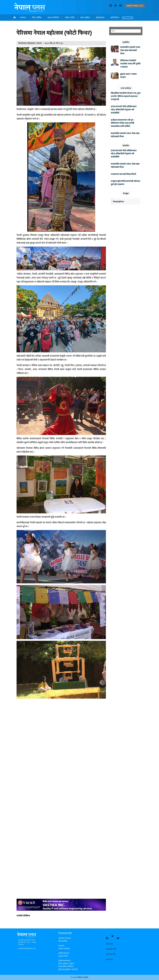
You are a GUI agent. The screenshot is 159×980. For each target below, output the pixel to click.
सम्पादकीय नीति (111, 947)
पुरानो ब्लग (109, 958)
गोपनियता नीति (111, 952)
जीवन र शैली (70, 18)
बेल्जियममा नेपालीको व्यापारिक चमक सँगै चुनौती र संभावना (130, 64)
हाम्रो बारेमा (109, 942)
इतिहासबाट (100, 18)
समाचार (23, 18)
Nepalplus (119, 201)
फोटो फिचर (115, 18)
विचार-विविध (37, 18)
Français (128, 18)
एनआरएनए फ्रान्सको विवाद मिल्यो (123, 174)
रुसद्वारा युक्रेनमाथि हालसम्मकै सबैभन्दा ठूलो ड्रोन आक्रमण (125, 183)
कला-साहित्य (85, 18)
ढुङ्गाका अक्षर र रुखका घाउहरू (128, 76)
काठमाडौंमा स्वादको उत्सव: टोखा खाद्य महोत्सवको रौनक (130, 50)
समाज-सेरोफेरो (53, 18)
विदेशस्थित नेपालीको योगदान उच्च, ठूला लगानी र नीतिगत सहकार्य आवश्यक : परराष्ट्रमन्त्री (126, 96)
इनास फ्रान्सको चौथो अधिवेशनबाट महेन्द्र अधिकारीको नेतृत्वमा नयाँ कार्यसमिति (124, 110)
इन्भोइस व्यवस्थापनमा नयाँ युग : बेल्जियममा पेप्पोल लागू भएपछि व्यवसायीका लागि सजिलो (123, 123)
